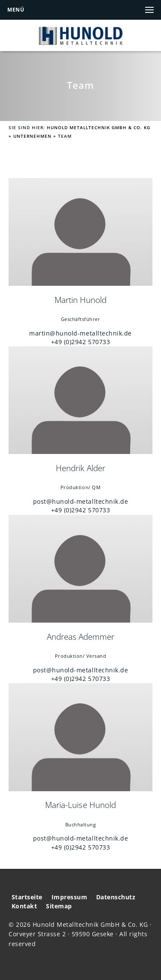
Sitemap (59, 906)
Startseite (27, 897)
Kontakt (24, 906)
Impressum (70, 897)
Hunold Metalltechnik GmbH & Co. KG (99, 128)
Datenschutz (116, 897)
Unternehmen (32, 136)
